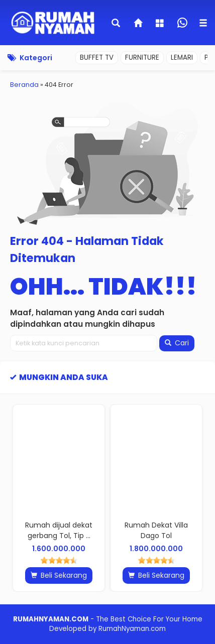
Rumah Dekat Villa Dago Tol (156, 530)
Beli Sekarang (59, 575)
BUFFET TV (97, 57)
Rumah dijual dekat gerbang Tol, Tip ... (59, 530)
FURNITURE (142, 57)
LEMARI (182, 57)
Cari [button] (177, 343)
